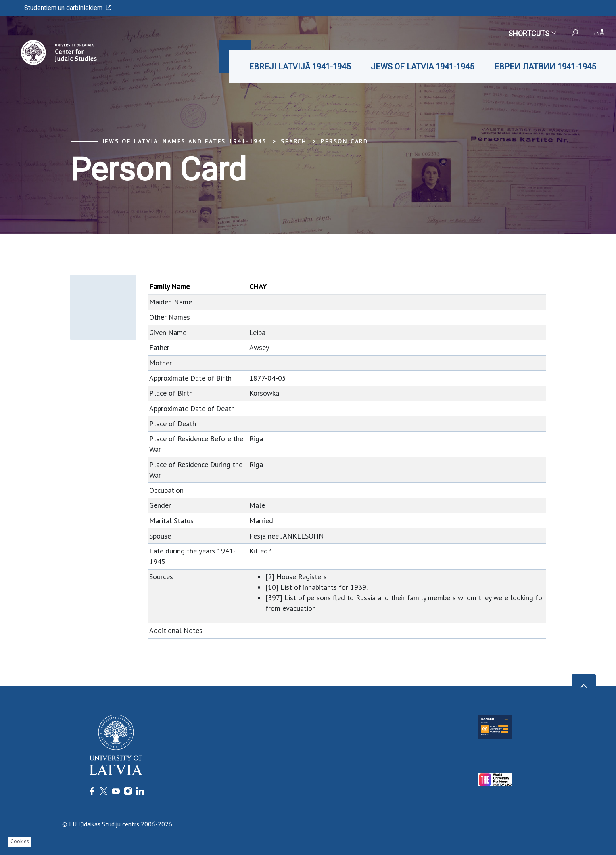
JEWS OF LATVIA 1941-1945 (422, 67)
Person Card (345, 141)
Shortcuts (532, 33)
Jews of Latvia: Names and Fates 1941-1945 (185, 141)
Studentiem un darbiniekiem (68, 8)
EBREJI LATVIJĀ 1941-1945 (300, 67)
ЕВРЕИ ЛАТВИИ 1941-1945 (545, 67)
